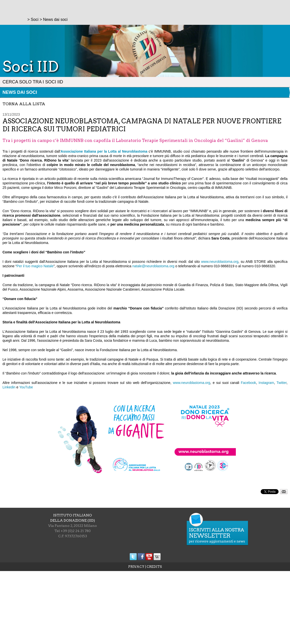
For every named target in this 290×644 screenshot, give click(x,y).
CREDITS (154, 567)
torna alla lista (24, 104)
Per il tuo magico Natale (35, 266)
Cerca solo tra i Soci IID (33, 82)
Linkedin (9, 387)
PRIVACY (136, 567)
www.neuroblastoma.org (220, 262)
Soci (35, 19)
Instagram (266, 383)
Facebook (248, 383)
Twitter (282, 383)
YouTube (26, 387)
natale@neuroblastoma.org (153, 266)
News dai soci (20, 92)
